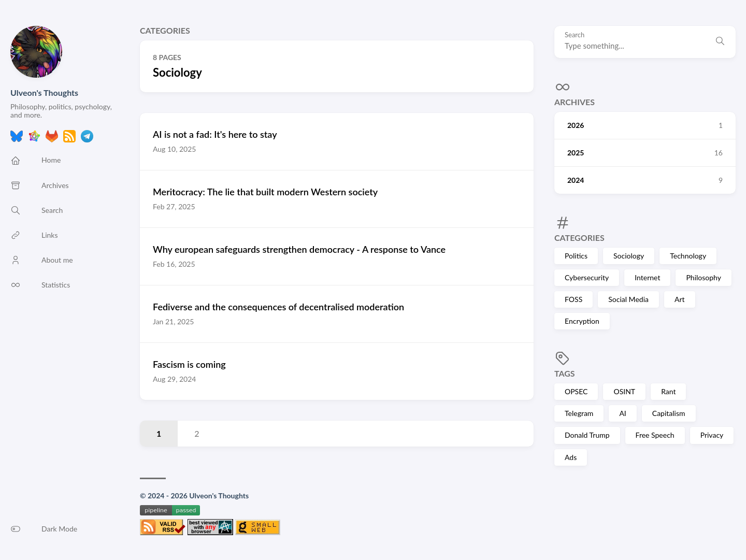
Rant (668, 391)
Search (575, 35)
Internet (647, 277)
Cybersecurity (587, 277)
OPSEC (576, 391)
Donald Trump (587, 435)
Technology (688, 256)
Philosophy (703, 277)
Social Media (628, 299)
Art (680, 299)
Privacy (712, 435)
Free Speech (655, 435)
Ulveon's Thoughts (44, 92)
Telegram (579, 413)
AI (622, 413)
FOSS (573, 299)
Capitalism (669, 413)
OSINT (624, 391)
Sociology (629, 256)
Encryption (582, 321)
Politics (576, 256)
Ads (571, 457)
